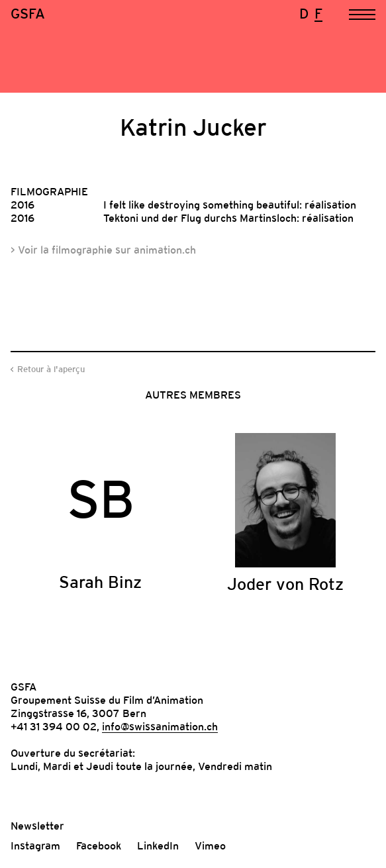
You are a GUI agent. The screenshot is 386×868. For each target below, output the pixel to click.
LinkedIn (158, 845)
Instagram (35, 845)
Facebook (99, 845)
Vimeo (210, 845)
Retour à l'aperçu (51, 369)
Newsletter (37, 826)
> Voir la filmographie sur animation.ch (103, 250)
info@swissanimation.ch (160, 726)
